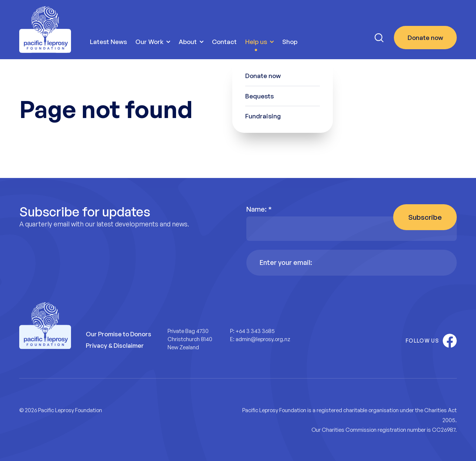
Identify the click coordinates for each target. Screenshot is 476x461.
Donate (425, 38)
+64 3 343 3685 (255, 331)
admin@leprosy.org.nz (263, 339)
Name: (259, 209)
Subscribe (425, 217)
